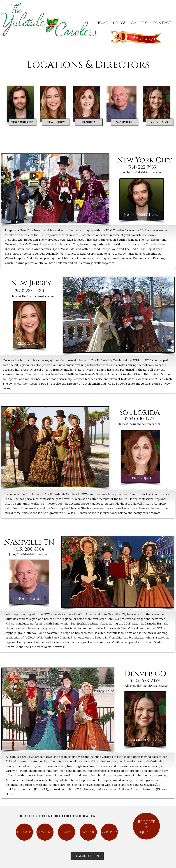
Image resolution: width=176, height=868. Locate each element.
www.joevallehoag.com (99, 263)
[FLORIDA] (89, 122)
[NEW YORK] (24, 832)
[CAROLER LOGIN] (87, 856)
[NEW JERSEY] (56, 122)
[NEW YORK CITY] (22, 122)
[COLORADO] (160, 122)
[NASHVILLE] (124, 122)
